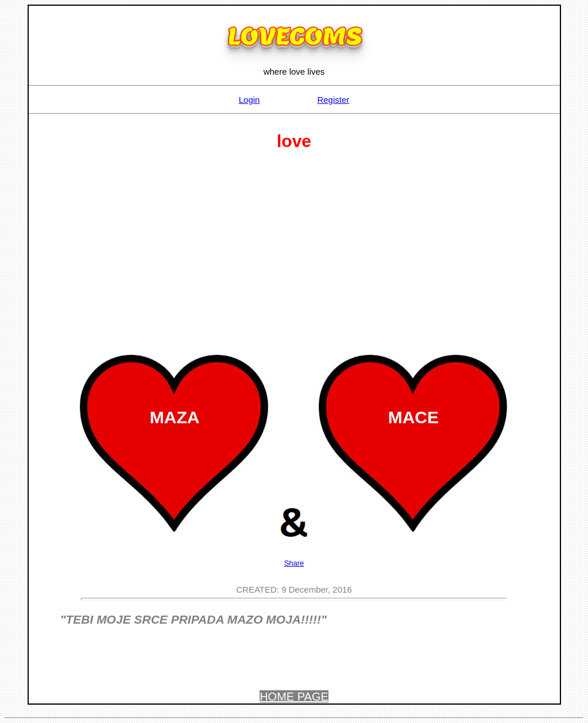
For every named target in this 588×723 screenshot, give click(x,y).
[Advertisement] (294, 249)
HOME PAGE (294, 697)
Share (294, 563)
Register (333, 100)
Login (249, 100)
